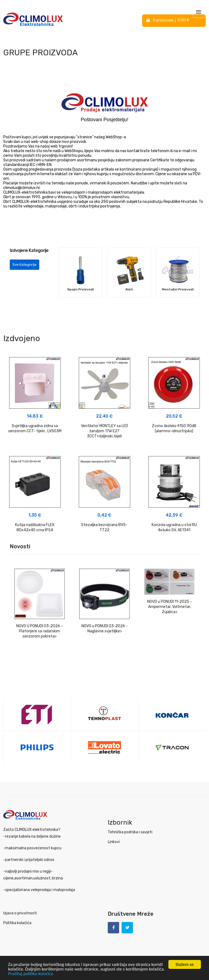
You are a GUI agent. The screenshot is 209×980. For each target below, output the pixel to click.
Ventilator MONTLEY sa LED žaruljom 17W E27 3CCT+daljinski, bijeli (104, 431)
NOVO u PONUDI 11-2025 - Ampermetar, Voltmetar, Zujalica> (170, 607)
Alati (129, 289)
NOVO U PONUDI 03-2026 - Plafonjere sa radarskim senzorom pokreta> (40, 631)
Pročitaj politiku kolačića (31, 974)
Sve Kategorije (25, 265)
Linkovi (114, 842)
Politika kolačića (17, 923)
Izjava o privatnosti (20, 913)
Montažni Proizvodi (178, 289)
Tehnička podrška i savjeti (130, 832)
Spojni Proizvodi (80, 289)
